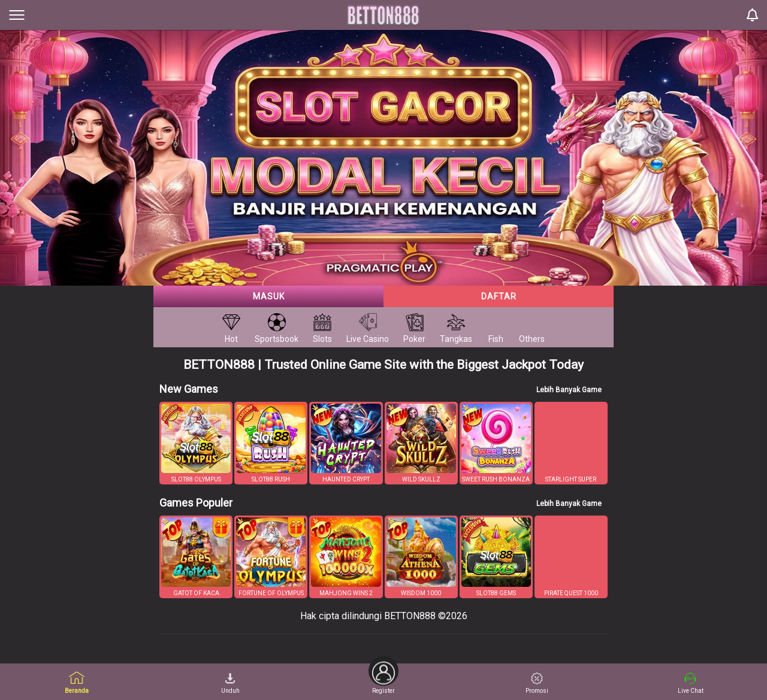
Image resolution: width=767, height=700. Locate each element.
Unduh (230, 683)
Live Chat (691, 683)
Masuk (269, 296)
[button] (196, 443)
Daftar (499, 296)
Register (383, 679)
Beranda (77, 682)
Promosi (537, 683)
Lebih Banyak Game (569, 390)
